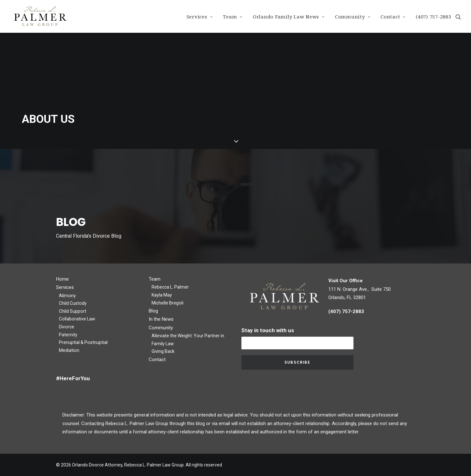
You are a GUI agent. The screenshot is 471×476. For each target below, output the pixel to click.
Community (353, 17)
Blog (153, 311)
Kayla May (162, 295)
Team (233, 17)
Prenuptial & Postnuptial (83, 342)
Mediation (69, 350)
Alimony (67, 296)
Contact (393, 17)
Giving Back (163, 351)
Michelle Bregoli (168, 303)
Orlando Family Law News (289, 17)
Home (62, 279)
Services (200, 17)
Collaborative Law (77, 319)
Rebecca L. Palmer (170, 287)
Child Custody (73, 303)
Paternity (68, 335)
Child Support (73, 311)
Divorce (67, 327)
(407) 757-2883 (434, 17)
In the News (161, 319)
